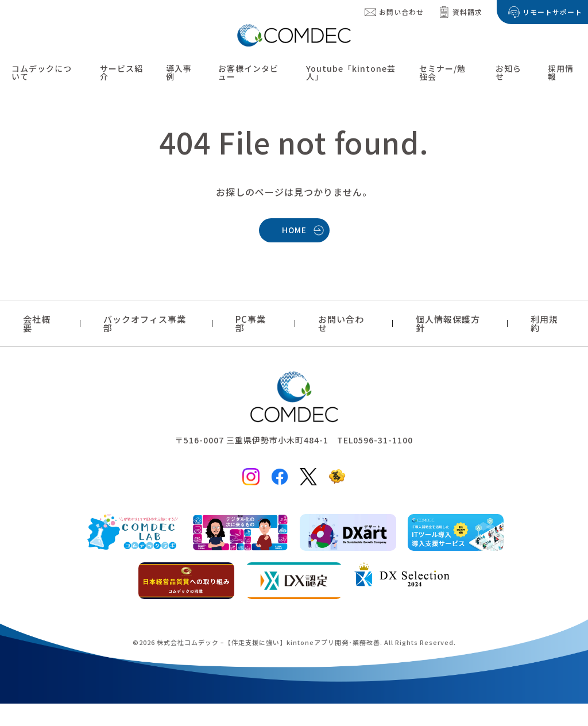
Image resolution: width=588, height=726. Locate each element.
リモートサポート (552, 12)
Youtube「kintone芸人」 (351, 72)
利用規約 (544, 323)
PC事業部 (251, 323)
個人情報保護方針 (448, 323)
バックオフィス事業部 (145, 323)
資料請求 (467, 12)
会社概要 (37, 323)
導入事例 (179, 72)
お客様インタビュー (248, 72)
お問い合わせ (401, 12)
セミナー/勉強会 (442, 72)
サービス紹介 (121, 72)
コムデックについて (42, 72)
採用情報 (561, 72)
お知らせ (508, 72)
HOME (294, 230)
